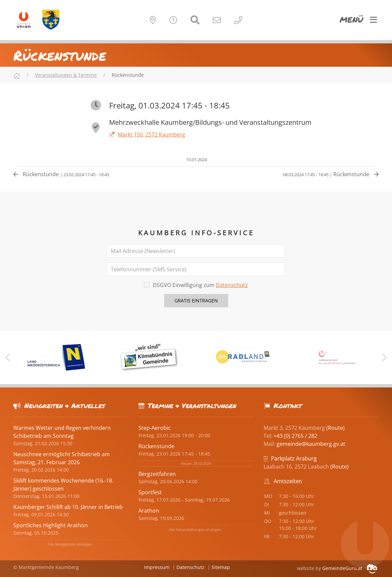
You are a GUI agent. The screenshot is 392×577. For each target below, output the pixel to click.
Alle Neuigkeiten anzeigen (70, 544)
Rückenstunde (61, 174)
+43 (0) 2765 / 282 (295, 436)
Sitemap (221, 567)
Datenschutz (232, 285)
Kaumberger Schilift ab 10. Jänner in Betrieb (68, 507)
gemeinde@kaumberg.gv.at (311, 444)
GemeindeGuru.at (350, 568)
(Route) (335, 428)
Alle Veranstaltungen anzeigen (195, 529)
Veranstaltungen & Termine (66, 75)
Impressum (157, 567)
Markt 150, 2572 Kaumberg (147, 134)
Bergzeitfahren (157, 474)
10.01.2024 (196, 160)
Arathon (149, 511)
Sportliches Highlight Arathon (51, 525)
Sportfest (150, 492)
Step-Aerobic (155, 428)
